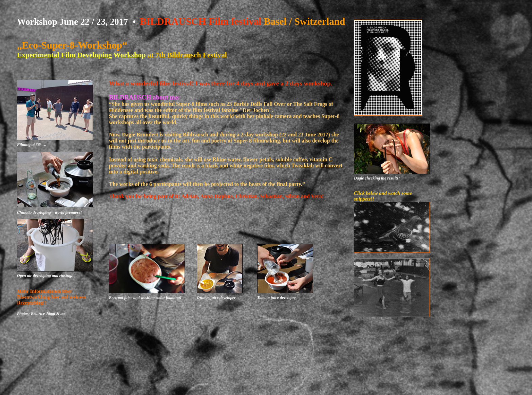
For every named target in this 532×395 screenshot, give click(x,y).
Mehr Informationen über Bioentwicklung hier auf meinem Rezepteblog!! (52, 297)
